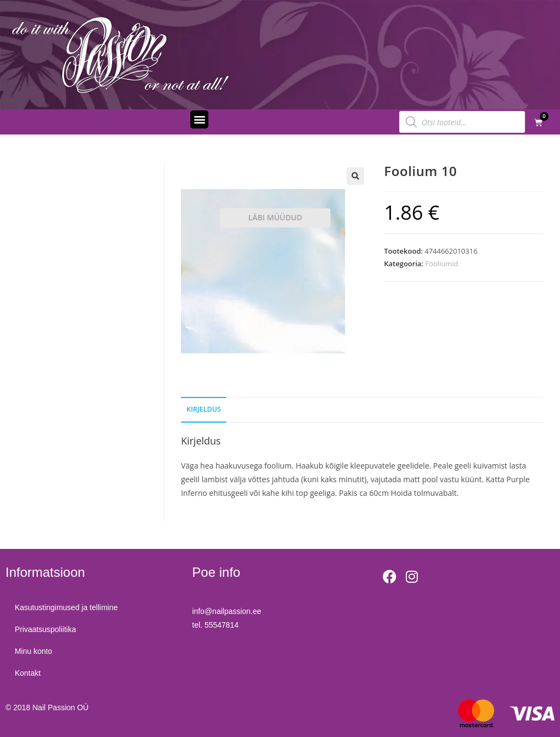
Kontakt (29, 673)
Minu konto (35, 651)
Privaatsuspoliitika (47, 629)
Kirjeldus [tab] (204, 409)
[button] (199, 119)
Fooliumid (442, 264)
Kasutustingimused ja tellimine (68, 607)
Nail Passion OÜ (60, 707)
